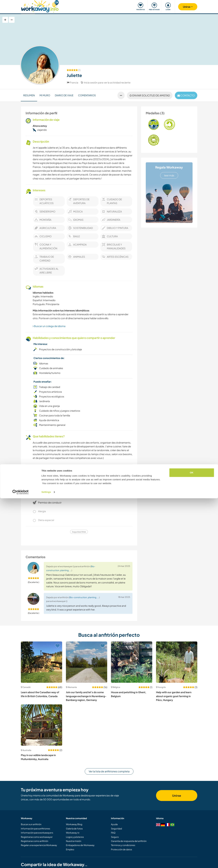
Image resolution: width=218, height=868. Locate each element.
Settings (46, 862)
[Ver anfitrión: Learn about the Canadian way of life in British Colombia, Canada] (41, 662)
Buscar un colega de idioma (49, 326)
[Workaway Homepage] (40, 6)
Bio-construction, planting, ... (84, 597)
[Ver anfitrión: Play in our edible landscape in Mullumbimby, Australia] (41, 725)
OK (192, 842)
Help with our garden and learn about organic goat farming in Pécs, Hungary (174, 696)
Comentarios (87, 95)
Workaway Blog (74, 824)
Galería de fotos (74, 828)
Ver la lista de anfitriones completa (109, 771)
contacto (186, 95)
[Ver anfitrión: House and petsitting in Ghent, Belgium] (132, 662)
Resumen (29, 95)
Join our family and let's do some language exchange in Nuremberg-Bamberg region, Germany (86, 696)
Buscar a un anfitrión (31, 824)
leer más (169, 175)
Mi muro (45, 95)
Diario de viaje (64, 95)
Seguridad (116, 828)
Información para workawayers (37, 833)
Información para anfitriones (35, 828)
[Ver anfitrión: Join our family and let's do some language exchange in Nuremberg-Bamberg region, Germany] (87, 662)
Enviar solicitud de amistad (150, 95)
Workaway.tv (73, 833)
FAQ (113, 833)
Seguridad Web (79, 532)
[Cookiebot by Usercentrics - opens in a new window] (20, 862)
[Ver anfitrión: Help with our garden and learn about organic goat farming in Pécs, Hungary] (177, 662)
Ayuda (114, 824)
